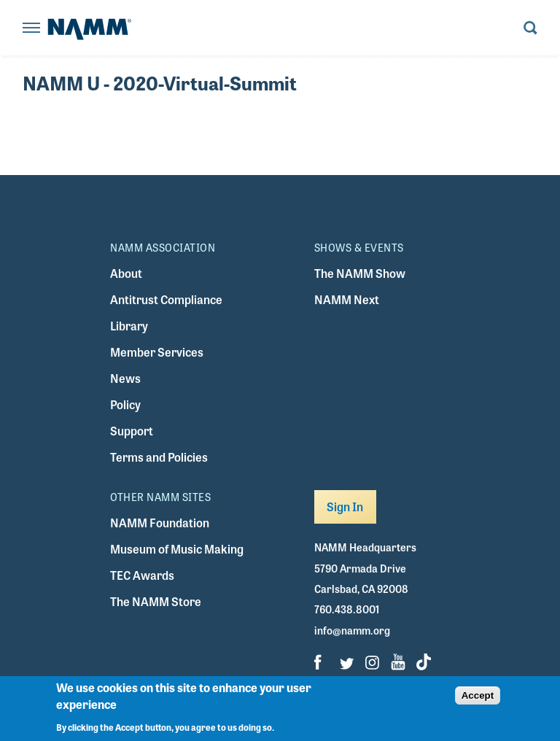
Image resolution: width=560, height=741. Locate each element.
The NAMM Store (156, 601)
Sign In (345, 507)
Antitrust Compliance (166, 299)
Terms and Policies (159, 457)
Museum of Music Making (177, 549)
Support (132, 431)
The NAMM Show (360, 273)
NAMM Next (347, 299)
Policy (125, 404)
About (126, 273)
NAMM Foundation (160, 523)
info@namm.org (352, 630)
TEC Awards (142, 575)
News (125, 378)
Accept (478, 695)
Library (129, 326)
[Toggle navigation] (31, 29)
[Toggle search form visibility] (530, 29)
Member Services (157, 352)
